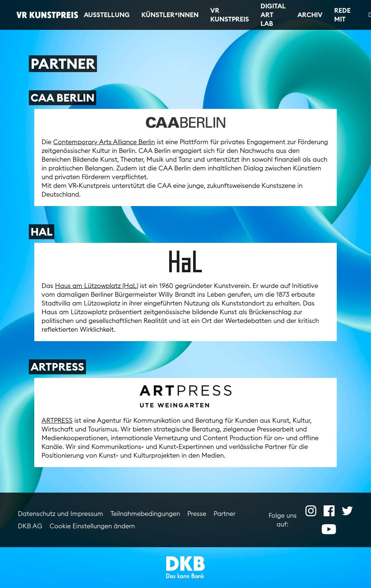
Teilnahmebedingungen (145, 514)
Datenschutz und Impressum (60, 514)
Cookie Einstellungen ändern (92, 526)
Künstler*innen (170, 15)
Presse (197, 514)
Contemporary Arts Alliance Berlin (104, 142)
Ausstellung (107, 15)
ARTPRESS (57, 420)
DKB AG (30, 526)
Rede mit (342, 15)
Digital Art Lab (273, 15)
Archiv (310, 15)
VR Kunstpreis (230, 15)
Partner (224, 514)
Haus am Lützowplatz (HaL (96, 286)
